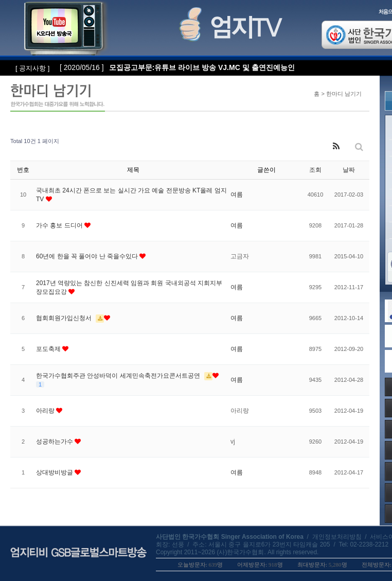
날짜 (349, 170)
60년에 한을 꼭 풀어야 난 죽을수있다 (88, 256)
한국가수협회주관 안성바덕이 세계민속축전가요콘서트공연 (119, 376)
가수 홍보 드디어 (60, 225)
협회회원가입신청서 (65, 318)
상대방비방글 (55, 472)
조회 (315, 170)
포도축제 (49, 349)
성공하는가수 (55, 442)
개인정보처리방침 (337, 537)
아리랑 (46, 411)
